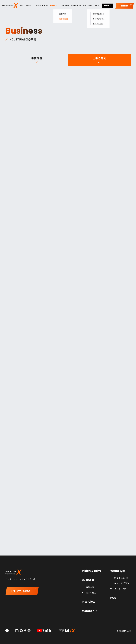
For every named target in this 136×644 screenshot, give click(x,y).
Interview (89, 602)
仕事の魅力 (99, 58)
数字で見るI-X (121, 578)
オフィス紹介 (121, 588)
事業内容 (37, 58)
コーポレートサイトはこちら (18, 579)
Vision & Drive (92, 571)
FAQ (113, 598)
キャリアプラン (122, 583)
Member (88, 611)
